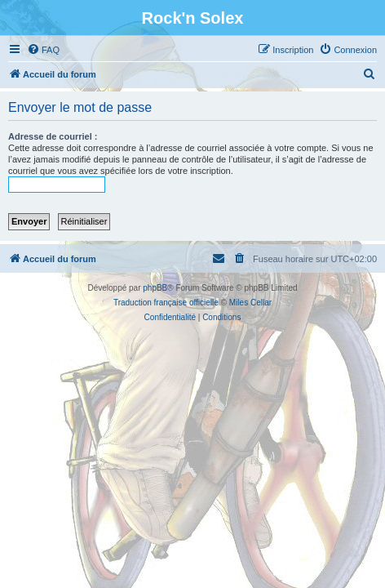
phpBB (155, 288)
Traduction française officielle (166, 303)
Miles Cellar (250, 303)
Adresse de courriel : (53, 136)
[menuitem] (43, 50)
